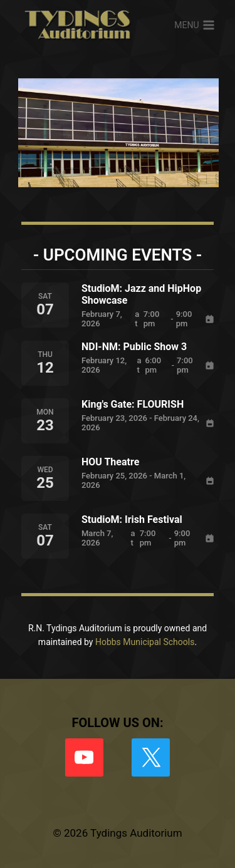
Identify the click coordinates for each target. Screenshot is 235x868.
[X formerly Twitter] (151, 757)
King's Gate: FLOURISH (133, 404)
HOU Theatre (110, 462)
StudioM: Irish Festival (132, 519)
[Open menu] (195, 25)
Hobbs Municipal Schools (145, 642)
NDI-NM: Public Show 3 (134, 347)
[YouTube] (84, 757)
